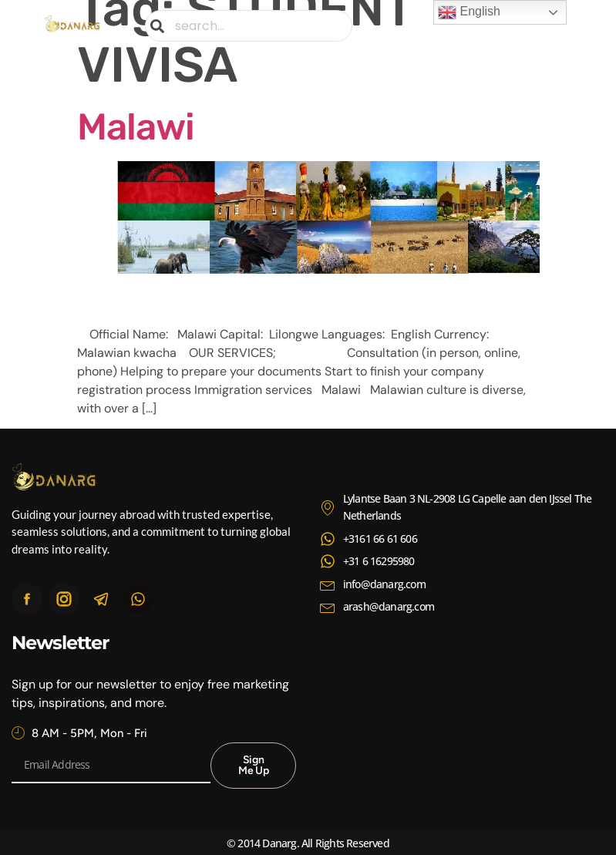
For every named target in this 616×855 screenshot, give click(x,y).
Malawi (136, 127)
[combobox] (249, 26)
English (469, 12)
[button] (559, 26)
